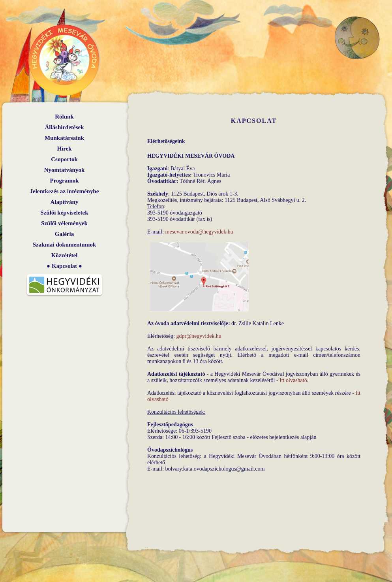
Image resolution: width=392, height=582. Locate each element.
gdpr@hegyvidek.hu (199, 336)
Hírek (64, 149)
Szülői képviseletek (64, 213)
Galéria (64, 234)
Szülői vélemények (64, 223)
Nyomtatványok (65, 170)
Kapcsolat (64, 266)
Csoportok (64, 159)
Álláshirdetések (64, 127)
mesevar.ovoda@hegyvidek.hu (199, 232)
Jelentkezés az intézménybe (65, 191)
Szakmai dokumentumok (64, 245)
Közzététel (65, 255)
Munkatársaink (64, 138)
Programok (64, 181)
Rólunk (64, 117)
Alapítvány (65, 202)
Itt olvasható (293, 380)
